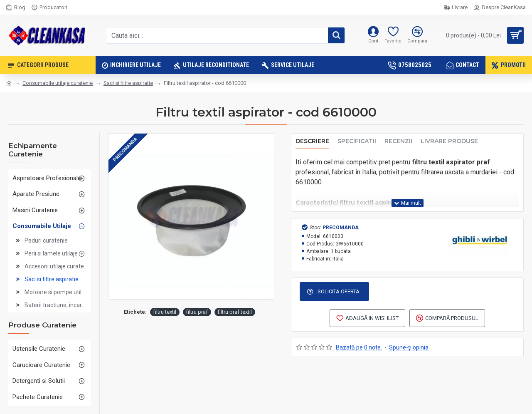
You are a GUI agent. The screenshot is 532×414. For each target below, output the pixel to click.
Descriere (312, 141)
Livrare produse (449, 141)
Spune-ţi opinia (409, 347)
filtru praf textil (235, 312)
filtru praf (197, 312)
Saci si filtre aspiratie (128, 83)
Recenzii (398, 141)
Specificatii (357, 141)
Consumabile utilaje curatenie (58, 83)
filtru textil (165, 312)
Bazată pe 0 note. (359, 347)
